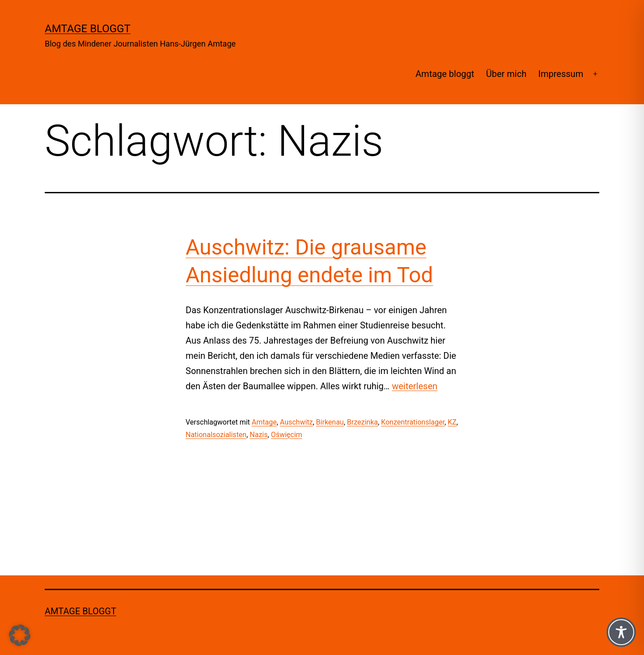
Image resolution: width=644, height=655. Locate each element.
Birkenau (330, 422)
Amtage (264, 422)
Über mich (506, 74)
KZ (452, 422)
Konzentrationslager (413, 422)
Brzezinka (362, 422)
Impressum (561, 74)
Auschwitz (297, 422)
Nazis (258, 435)
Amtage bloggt (88, 29)
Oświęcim (287, 435)
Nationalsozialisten (216, 435)
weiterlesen (415, 386)
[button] (20, 635)
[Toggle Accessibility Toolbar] (621, 632)
